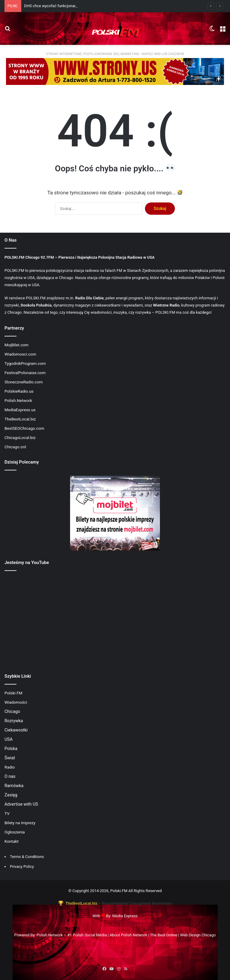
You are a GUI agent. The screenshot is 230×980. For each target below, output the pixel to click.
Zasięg (11, 795)
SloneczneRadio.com (24, 382)
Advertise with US (21, 804)
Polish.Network (18, 400)
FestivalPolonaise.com (25, 373)
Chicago (12, 711)
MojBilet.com (16, 345)
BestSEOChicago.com (24, 428)
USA (9, 739)
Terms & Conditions (27, 857)
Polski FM (13, 693)
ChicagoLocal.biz (20, 438)
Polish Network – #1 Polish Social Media (72, 935)
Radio (10, 767)
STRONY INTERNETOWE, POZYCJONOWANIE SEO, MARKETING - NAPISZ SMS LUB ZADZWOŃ (115, 54)
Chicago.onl (15, 447)
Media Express (125, 916)
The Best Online (164, 935)
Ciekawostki (16, 730)
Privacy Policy (22, 867)
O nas (10, 776)
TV (7, 813)
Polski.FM (119, 891)
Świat (10, 758)
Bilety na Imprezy (20, 823)
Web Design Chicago (198, 935)
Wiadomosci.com (20, 354)
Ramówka (14, 786)
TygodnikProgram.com (25, 363)
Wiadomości (16, 702)
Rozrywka (14, 721)
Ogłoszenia (15, 832)
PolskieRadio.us (19, 391)
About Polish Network (128, 935)
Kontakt (12, 841)
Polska (11, 749)
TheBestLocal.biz (20, 419)
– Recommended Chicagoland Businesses (115, 903)
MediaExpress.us (20, 410)
